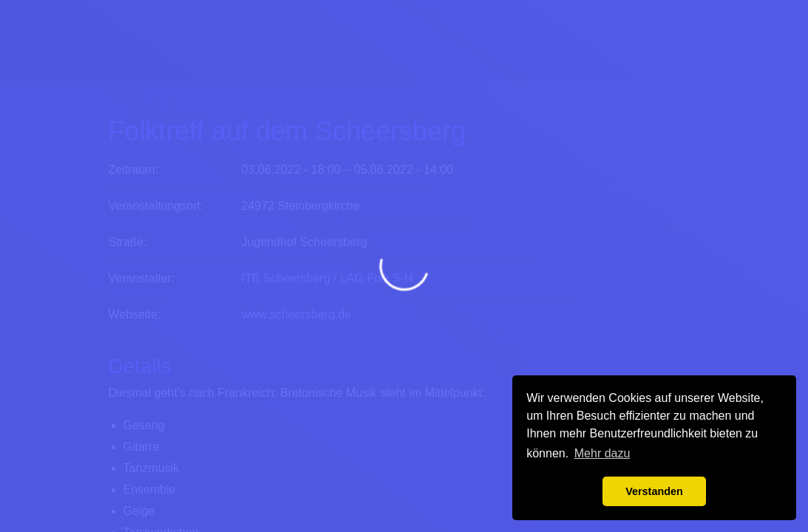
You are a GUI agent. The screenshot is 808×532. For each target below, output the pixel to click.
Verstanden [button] (654, 491)
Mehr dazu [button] (602, 453)
